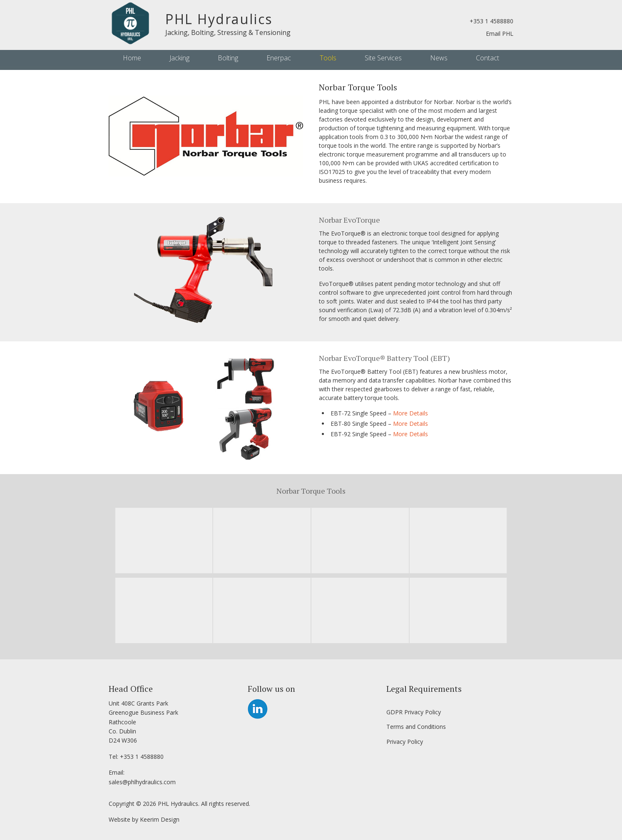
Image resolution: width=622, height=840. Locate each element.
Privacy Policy (405, 742)
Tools (328, 58)
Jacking (179, 58)
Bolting (228, 58)
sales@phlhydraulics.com (142, 782)
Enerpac (279, 58)
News (439, 58)
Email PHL (500, 34)
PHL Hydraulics (219, 19)
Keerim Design (160, 819)
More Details (411, 413)
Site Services (383, 58)
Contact (488, 58)
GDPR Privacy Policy (414, 712)
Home (132, 58)
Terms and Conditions (416, 727)
